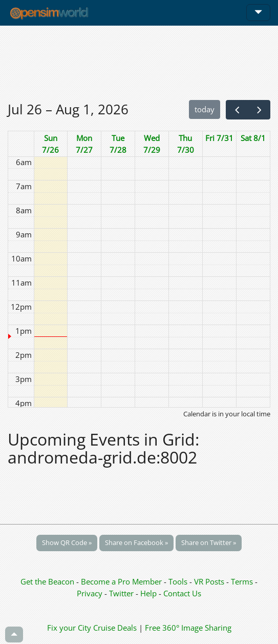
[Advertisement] (139, 63)
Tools (179, 581)
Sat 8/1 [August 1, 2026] (253, 138)
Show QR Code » (67, 542)
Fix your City (69, 628)
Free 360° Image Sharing (188, 628)
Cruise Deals (115, 628)
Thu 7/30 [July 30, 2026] (186, 144)
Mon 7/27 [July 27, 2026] (84, 144)
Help (148, 593)
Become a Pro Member (122, 581)
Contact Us (182, 593)
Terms (243, 581)
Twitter (121, 593)
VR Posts (210, 581)
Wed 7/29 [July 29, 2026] (152, 144)
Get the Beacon (47, 581)
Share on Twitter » (209, 542)
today (205, 109)
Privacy (90, 593)
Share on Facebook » (136, 542)
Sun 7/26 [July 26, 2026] (50, 144)
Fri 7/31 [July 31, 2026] (219, 138)
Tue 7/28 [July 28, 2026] (118, 144)
